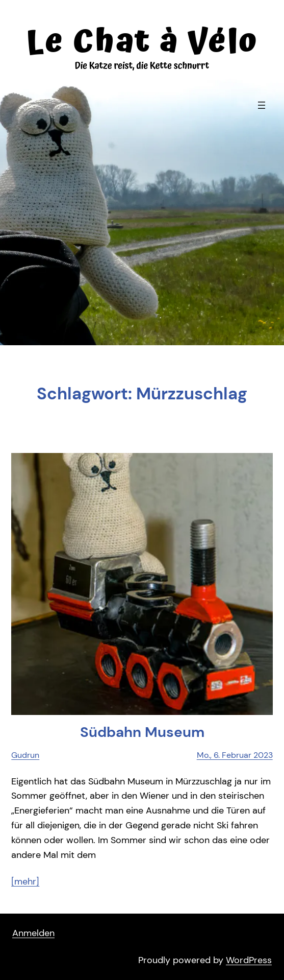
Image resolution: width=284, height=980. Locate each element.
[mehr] (25, 881)
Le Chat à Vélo (142, 42)
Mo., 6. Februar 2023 (235, 755)
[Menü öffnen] (262, 105)
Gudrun (25, 755)
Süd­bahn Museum (142, 732)
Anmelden (33, 933)
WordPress (249, 960)
